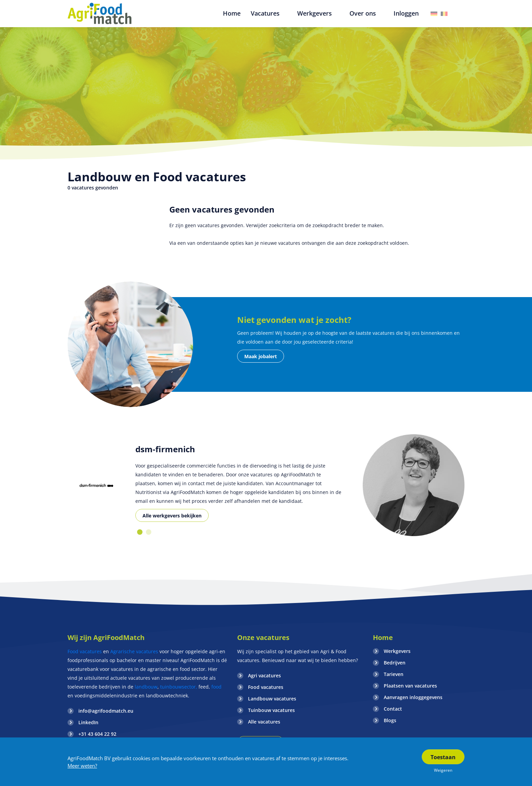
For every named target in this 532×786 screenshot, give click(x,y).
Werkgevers (397, 651)
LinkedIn (88, 722)
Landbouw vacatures (272, 699)
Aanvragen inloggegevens (413, 697)
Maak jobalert (261, 356)
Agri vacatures (264, 675)
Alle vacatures (264, 722)
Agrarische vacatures (135, 651)
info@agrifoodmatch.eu (106, 711)
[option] (96, 485)
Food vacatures (85, 651)
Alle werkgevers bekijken (172, 516)
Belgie (444, 14)
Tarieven (394, 674)
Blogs (390, 720)
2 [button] (149, 532)
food (216, 687)
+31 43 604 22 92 (97, 734)
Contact (393, 709)
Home (383, 637)
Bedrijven (395, 663)
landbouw (146, 687)
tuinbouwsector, (179, 687)
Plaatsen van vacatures (410, 686)
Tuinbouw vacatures (271, 710)
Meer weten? (82, 766)
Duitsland (434, 14)
